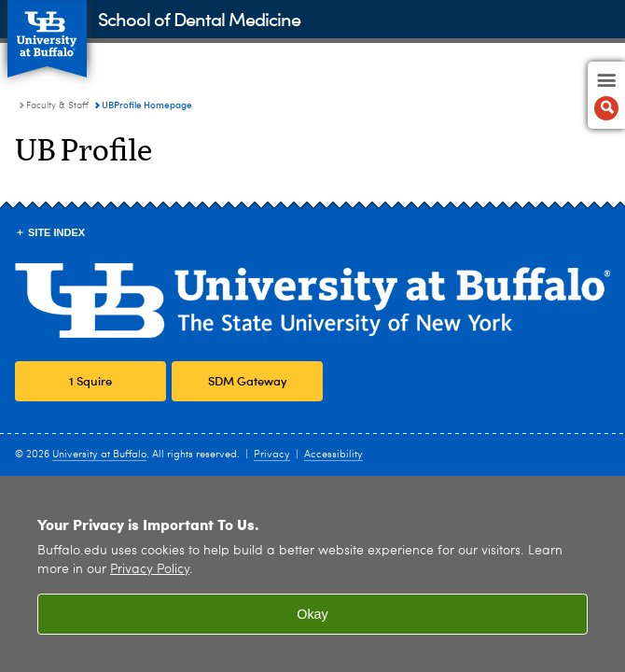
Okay (312, 614)
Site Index (56, 232)
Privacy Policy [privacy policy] (150, 570)
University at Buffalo (99, 455)
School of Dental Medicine (199, 18)
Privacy (272, 455)
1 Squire (90, 381)
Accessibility (333, 455)
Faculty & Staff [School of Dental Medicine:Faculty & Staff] (57, 105)
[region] (312, 574)
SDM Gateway (248, 381)
